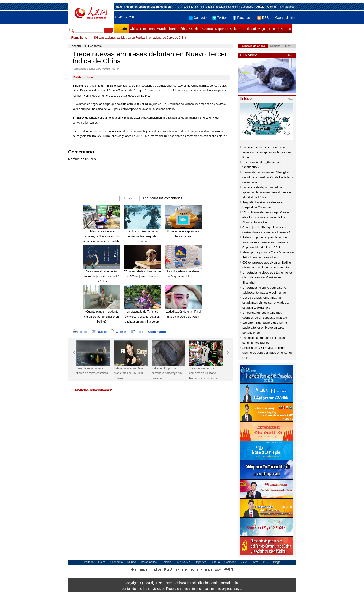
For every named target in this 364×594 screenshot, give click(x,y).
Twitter (220, 18)
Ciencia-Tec (183, 562)
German (272, 7)
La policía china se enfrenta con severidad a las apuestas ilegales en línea (267, 152)
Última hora (78, 38)
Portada (121, 29)
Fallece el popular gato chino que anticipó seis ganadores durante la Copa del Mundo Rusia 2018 (265, 242)
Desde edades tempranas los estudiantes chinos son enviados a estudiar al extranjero (265, 303)
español (77, 46)
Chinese (183, 7)
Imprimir (80, 332)
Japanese (247, 7)
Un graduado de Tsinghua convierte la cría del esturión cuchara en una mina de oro (142, 317)
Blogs (277, 562)
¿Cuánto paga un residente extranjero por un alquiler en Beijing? (101, 317)
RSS (263, 18)
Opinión (195, 29)
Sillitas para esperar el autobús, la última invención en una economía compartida (101, 236)
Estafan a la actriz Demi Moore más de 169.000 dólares (129, 373)
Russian (220, 7)
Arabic (260, 7)
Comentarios (157, 332)
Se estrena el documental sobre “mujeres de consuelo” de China (101, 276)
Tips (288, 29)
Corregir (119, 332)
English (196, 7)
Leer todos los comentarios (162, 198)
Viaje (261, 29)
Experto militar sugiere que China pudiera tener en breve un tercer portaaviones (265, 328)
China (134, 29)
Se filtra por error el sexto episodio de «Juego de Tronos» (142, 236)
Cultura (235, 29)
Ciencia (208, 29)
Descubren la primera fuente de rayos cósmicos (92, 371)
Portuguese (288, 7)
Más (291, 55)
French (207, 7)
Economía (148, 29)
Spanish (233, 7)
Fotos (271, 29)
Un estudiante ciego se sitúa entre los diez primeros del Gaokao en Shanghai (268, 277)
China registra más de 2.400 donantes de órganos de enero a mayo (135, 34)
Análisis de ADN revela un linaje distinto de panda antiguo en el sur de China (268, 353)
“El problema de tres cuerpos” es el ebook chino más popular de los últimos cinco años (266, 217)
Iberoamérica (178, 29)
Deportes (222, 29)
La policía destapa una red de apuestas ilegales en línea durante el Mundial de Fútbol (267, 192)
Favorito (99, 332)
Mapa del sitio (285, 18)
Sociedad (249, 29)
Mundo (162, 29)
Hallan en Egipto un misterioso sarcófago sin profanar (167, 373)
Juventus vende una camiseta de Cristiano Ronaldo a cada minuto (203, 373)
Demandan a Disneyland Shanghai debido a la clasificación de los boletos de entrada (268, 177)
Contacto (198, 18)
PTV (280, 29)
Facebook (242, 18)
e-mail (137, 332)
